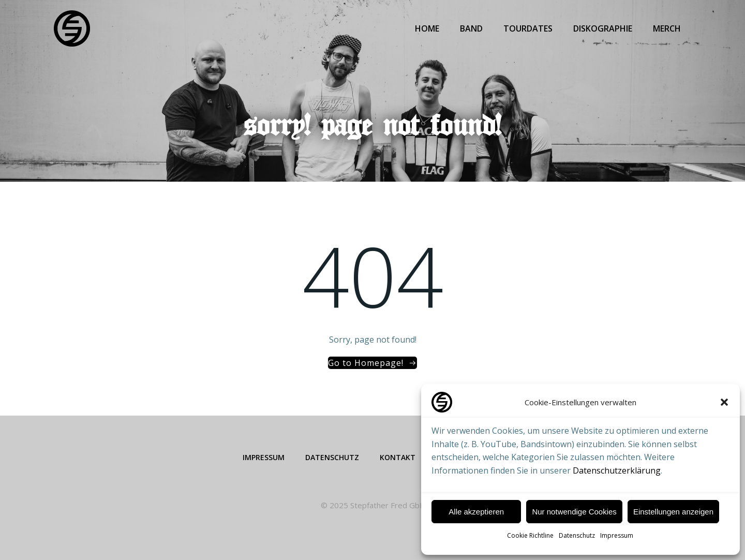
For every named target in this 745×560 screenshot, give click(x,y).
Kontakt (398, 457)
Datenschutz (577, 535)
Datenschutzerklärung (617, 470)
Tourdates (528, 28)
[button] (724, 402)
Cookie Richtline (530, 535)
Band (471, 28)
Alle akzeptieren (476, 512)
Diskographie (603, 28)
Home (427, 28)
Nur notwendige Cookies (574, 512)
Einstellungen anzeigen (673, 512)
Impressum (617, 535)
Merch (667, 28)
